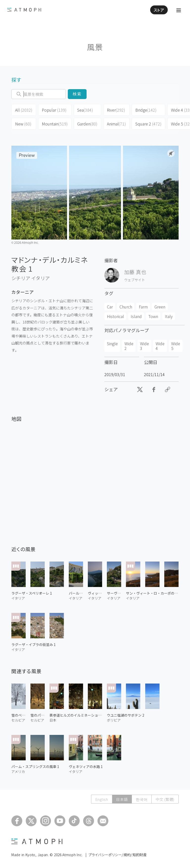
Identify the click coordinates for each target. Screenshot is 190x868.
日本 (53, 720)
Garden (87, 124)
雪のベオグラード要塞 (19, 715)
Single (112, 343)
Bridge (146, 110)
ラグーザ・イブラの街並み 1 (34, 645)
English (101, 799)
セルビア (18, 720)
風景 (95, 47)
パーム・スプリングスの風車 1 (35, 767)
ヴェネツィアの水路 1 (86, 767)
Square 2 (148, 124)
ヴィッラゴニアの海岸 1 (95, 593)
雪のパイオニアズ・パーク (38, 715)
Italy (169, 316)
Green (160, 307)
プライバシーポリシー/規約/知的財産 (118, 855)
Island (136, 316)
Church (126, 307)
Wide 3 (144, 346)
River (116, 110)
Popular (54, 110)
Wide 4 (160, 346)
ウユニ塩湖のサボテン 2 (126, 715)
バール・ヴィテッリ (76, 593)
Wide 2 (129, 346)
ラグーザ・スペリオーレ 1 (32, 593)
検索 (77, 94)
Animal (116, 124)
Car (110, 307)
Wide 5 (176, 346)
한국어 (141, 799)
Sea (85, 110)
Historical (115, 316)
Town (153, 316)
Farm (143, 307)
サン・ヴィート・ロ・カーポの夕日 (152, 593)
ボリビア (114, 720)
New (23, 124)
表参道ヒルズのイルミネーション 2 (76, 715)
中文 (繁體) (165, 799)
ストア (159, 10)
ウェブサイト (135, 280)
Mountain (55, 124)
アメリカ (18, 771)
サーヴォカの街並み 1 (114, 593)
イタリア (40, 278)
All (24, 110)
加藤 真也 (135, 272)
